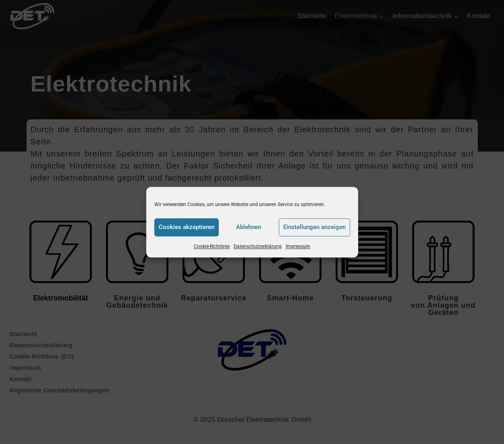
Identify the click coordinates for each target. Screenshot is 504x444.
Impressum (298, 246)
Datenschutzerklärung (258, 246)
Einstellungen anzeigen (314, 227)
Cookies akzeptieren (187, 227)
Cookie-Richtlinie (212, 246)
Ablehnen (249, 227)
